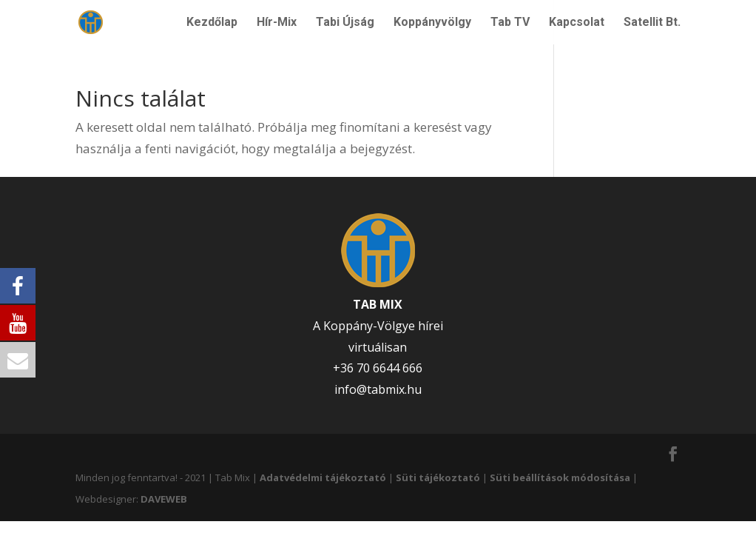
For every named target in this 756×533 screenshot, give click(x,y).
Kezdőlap (212, 23)
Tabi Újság (345, 23)
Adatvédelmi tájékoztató (323, 477)
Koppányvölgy (432, 23)
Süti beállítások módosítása (560, 477)
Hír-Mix (277, 23)
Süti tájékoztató (438, 477)
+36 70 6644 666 (378, 368)
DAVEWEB (164, 499)
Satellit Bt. (652, 23)
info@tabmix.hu (378, 389)
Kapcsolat (577, 23)
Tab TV (510, 23)
